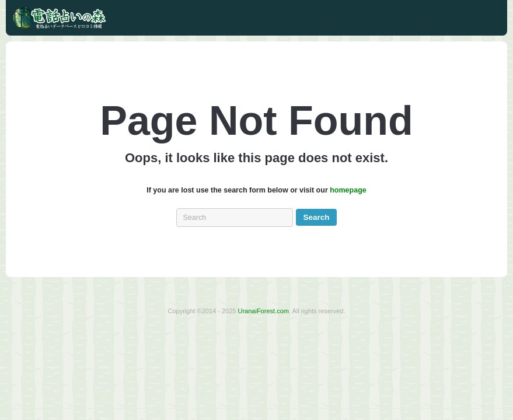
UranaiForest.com (264, 311)
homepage (348, 190)
